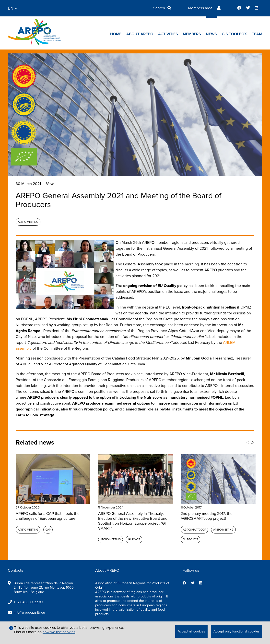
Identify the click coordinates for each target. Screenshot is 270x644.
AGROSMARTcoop (194, 530)
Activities (168, 34)
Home (116, 34)
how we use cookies (59, 632)
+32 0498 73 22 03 (28, 602)
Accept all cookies (191, 631)
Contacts (15, 570)
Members (192, 34)
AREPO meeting (28, 222)
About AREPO (140, 34)
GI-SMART (134, 539)
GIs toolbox (234, 34)
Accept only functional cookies (237, 631)
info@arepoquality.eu (29, 613)
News (211, 34)
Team (257, 34)
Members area (200, 8)
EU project (190, 539)
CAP (48, 530)
